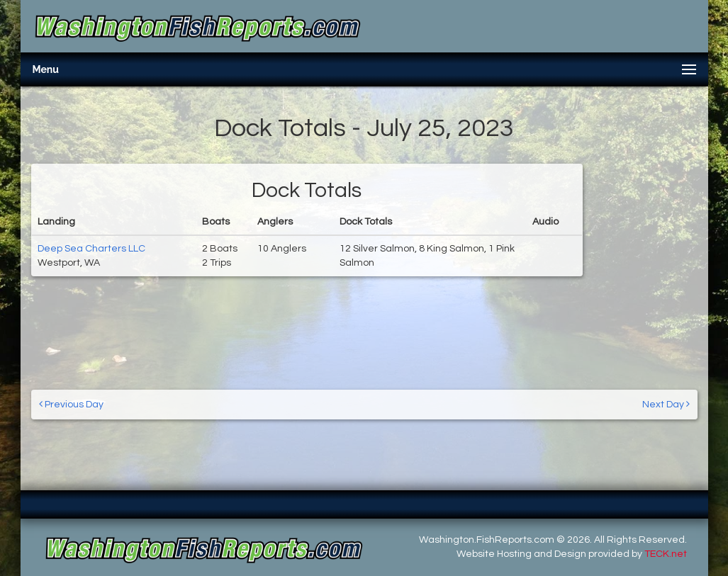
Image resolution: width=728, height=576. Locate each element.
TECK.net (666, 554)
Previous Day (71, 404)
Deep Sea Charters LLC (91, 249)
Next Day (666, 404)
